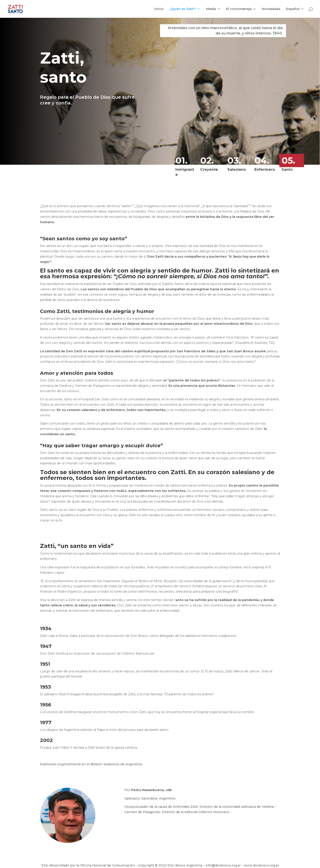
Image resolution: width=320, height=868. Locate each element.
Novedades (271, 9)
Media (211, 9)
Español (293, 9)
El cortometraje (239, 9)
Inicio (159, 9)
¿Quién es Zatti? (183, 9)
